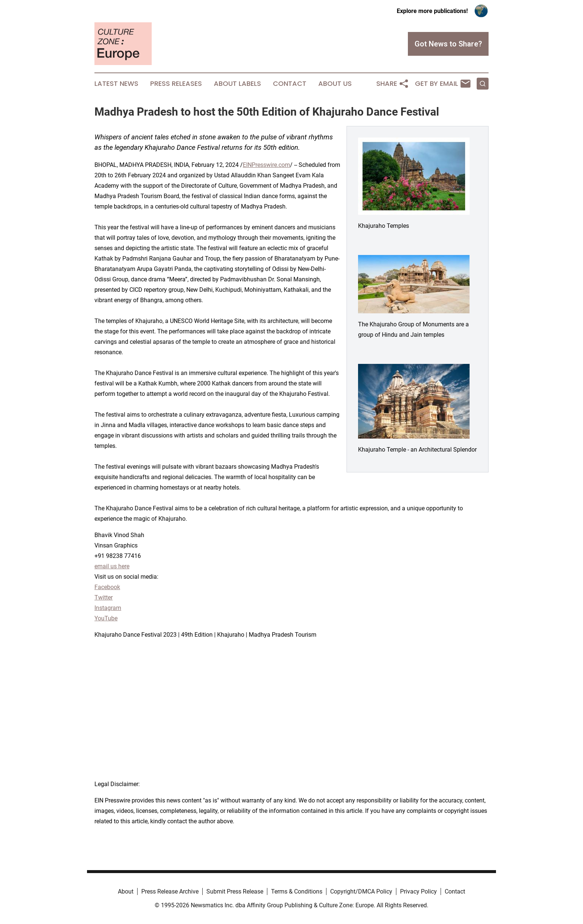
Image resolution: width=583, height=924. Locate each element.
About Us (335, 84)
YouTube (106, 618)
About (126, 891)
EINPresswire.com (266, 165)
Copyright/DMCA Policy (361, 891)
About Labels (237, 84)
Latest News (116, 84)
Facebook (107, 587)
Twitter (104, 597)
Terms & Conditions (297, 891)
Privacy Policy (418, 891)
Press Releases (176, 84)
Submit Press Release (235, 891)
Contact (290, 84)
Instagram (108, 608)
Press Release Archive (170, 891)
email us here (112, 566)
